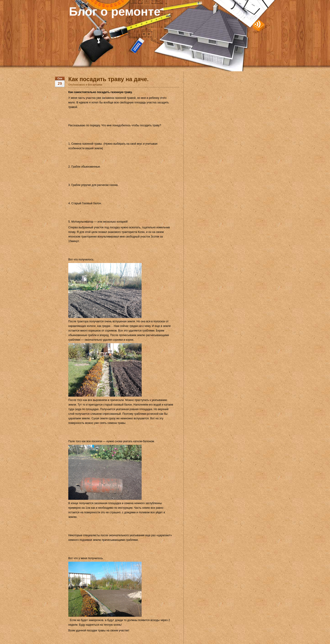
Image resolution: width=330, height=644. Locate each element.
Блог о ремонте (115, 11)
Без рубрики (95, 85)
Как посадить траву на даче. (108, 79)
